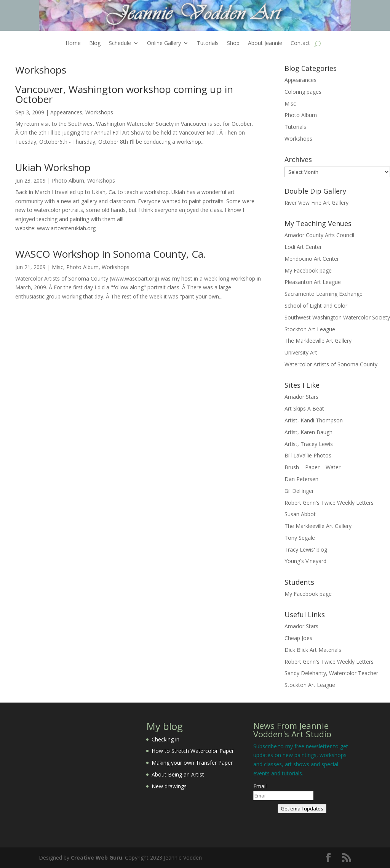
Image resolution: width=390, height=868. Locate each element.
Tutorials (208, 43)
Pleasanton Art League (313, 282)
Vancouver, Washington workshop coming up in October (124, 94)
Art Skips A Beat (304, 408)
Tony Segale (300, 538)
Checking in (165, 739)
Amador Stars (301, 397)
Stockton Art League (310, 329)
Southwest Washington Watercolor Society (337, 317)
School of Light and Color (316, 306)
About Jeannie (265, 43)
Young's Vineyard (305, 561)
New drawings (169, 786)
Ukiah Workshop (53, 167)
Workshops (99, 112)
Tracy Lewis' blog (306, 550)
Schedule (120, 43)
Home (73, 43)
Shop (233, 43)
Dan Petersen (301, 479)
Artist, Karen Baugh (308, 432)
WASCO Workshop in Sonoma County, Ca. (111, 254)
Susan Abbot (300, 514)
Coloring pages (303, 92)
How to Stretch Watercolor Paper (193, 751)
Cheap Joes (298, 638)
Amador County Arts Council (319, 235)
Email (260, 786)
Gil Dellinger (299, 491)
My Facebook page (308, 270)
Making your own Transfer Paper (192, 763)
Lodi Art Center (303, 247)
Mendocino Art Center (312, 259)
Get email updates (302, 809)
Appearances (66, 112)
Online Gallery (164, 43)
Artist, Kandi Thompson (314, 420)
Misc (58, 267)
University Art (301, 352)
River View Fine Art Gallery (316, 203)
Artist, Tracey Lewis (309, 444)
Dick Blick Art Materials (313, 650)
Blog (95, 43)
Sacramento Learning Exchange (324, 294)
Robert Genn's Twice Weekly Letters (329, 503)
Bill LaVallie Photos (308, 455)
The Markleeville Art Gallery (318, 341)
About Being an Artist (178, 774)
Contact (300, 43)
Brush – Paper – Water (312, 467)
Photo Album (68, 180)
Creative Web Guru (97, 858)
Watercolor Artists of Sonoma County (331, 364)
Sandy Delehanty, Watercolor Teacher (331, 673)
